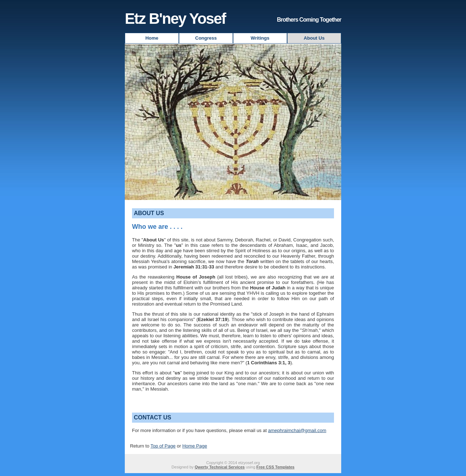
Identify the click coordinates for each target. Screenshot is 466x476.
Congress (206, 38)
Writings (260, 38)
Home (152, 38)
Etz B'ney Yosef (175, 19)
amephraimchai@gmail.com (297, 430)
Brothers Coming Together (309, 20)
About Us (314, 38)
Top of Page (163, 446)
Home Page (195, 446)
